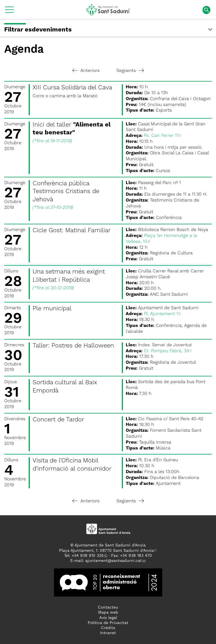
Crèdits (108, 628)
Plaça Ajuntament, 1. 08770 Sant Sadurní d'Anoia (106, 551)
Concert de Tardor (58, 420)
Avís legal (108, 618)
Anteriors (86, 71)
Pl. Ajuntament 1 (161, 314)
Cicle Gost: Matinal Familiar (72, 231)
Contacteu (108, 607)
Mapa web (108, 613)
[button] (9, 12)
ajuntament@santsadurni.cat (113, 561)
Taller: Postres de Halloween (73, 346)
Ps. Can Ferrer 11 (161, 136)
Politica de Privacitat (108, 623)
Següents (130, 71)
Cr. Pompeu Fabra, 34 (166, 351)
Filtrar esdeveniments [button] (109, 30)
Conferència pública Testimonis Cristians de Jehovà (66, 192)
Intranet (108, 633)
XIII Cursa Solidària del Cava (72, 88)
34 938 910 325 (89, 556)
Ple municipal (52, 309)
